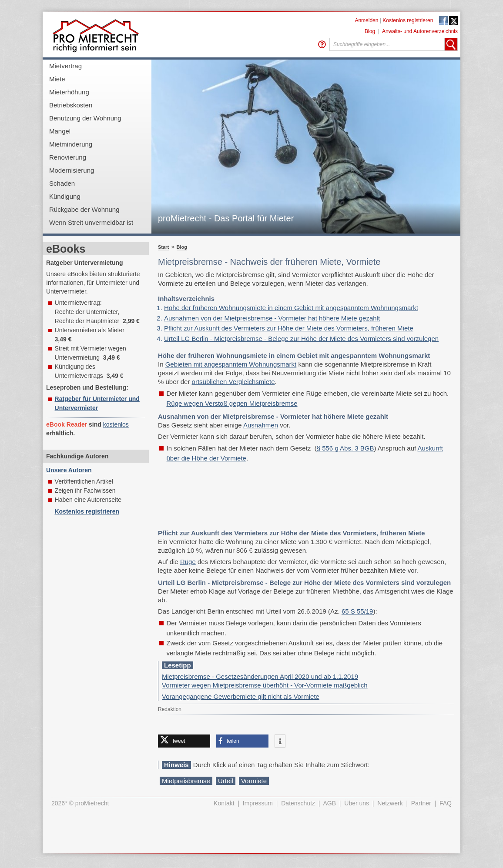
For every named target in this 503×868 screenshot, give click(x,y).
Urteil (226, 781)
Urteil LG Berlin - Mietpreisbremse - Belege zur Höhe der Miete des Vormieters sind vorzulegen (301, 339)
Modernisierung (72, 170)
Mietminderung (71, 144)
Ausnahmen (261, 425)
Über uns (357, 803)
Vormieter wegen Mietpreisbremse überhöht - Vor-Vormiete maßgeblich (265, 685)
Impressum (258, 803)
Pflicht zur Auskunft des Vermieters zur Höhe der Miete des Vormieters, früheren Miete (289, 328)
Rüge (188, 562)
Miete (57, 79)
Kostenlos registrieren (408, 20)
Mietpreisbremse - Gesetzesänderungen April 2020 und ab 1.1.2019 (260, 676)
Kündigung (65, 196)
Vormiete (254, 781)
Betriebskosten (71, 105)
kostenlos (116, 424)
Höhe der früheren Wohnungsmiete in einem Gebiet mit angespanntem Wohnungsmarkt (291, 308)
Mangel (60, 131)
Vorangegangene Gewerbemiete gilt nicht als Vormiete (241, 696)
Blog (370, 31)
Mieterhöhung (69, 92)
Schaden (62, 183)
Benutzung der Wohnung (85, 118)
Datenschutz (298, 803)
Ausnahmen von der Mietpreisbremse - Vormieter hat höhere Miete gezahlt (272, 318)
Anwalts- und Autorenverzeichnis (420, 31)
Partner (421, 803)
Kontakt (224, 803)
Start (163, 247)
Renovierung (68, 157)
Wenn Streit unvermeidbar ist (91, 222)
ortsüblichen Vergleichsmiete (233, 382)
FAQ (446, 803)
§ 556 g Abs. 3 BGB (345, 448)
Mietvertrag (65, 66)
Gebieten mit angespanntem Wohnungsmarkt (231, 364)
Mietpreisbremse (186, 781)
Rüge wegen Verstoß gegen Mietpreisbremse (232, 403)
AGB (330, 803)
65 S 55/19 (357, 611)
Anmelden (366, 20)
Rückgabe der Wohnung (84, 209)
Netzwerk (390, 803)
